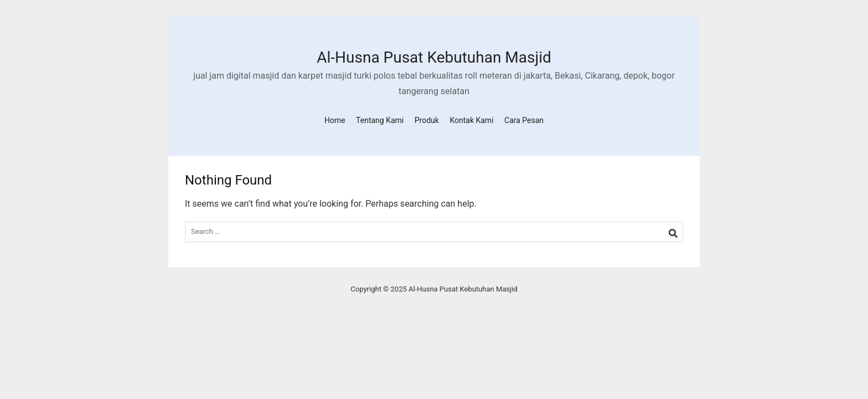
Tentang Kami (380, 120)
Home (335, 120)
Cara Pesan (524, 120)
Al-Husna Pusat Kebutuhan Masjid (434, 57)
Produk (427, 120)
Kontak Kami (471, 120)
